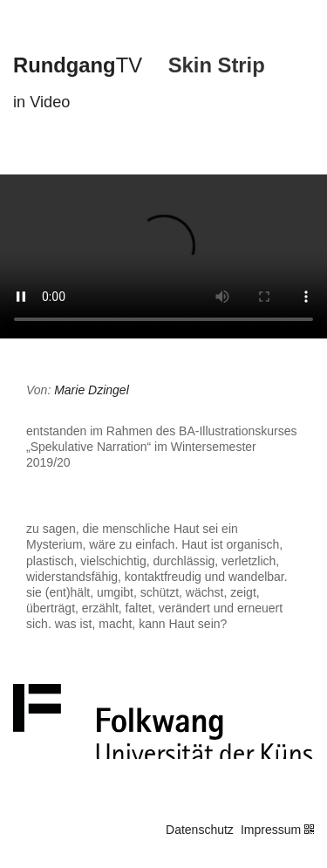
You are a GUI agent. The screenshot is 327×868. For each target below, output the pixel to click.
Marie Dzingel (92, 390)
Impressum (271, 830)
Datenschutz (200, 830)
